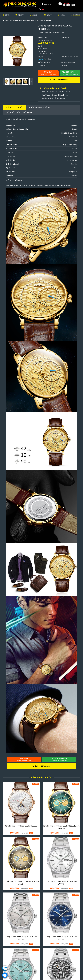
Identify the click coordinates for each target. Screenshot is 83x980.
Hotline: (59, 80)
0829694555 (69, 5)
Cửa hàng (46, 4)
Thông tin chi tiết (14, 107)
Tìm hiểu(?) (48, 59)
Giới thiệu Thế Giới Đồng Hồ (19, 112)
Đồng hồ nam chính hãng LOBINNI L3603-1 (22, 826)
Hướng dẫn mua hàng (39, 107)
